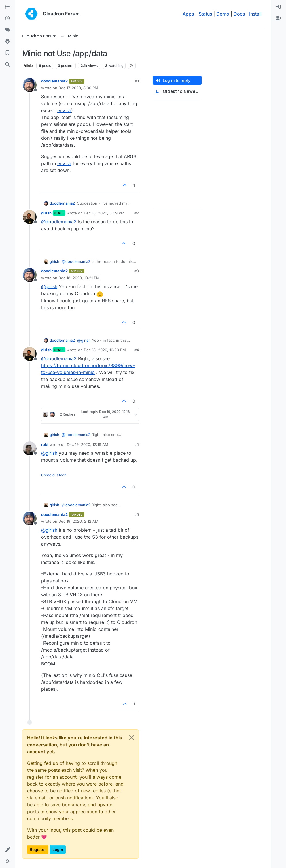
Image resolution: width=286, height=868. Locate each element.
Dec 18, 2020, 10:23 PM (105, 350)
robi (45, 444)
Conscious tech (54, 475)
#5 (137, 444)
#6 (137, 514)
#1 (137, 81)
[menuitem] (279, 7)
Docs (239, 14)
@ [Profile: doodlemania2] (59, 222)
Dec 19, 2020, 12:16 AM (88, 444)
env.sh (64, 110)
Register (38, 849)
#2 (137, 213)
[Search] (7, 65)
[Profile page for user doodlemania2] (30, 85)
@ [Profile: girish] (49, 286)
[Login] (279, 7)
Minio (28, 66)
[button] (7, 850)
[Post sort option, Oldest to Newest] (177, 91)
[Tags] (7, 30)
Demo (223, 14)
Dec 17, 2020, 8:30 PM (78, 88)
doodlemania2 (54, 81)
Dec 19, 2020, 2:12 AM (78, 521)
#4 (137, 350)
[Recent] (7, 18)
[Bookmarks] (7, 53)
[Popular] (7, 41)
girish (46, 213)
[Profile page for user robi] (30, 448)
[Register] (279, 18)
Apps (188, 14)
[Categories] (7, 7)
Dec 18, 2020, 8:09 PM (104, 213)
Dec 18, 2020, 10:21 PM (79, 278)
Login (58, 849)
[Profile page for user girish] (30, 217)
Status (205, 14)
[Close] (132, 738)
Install (255, 14)
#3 (137, 271)
